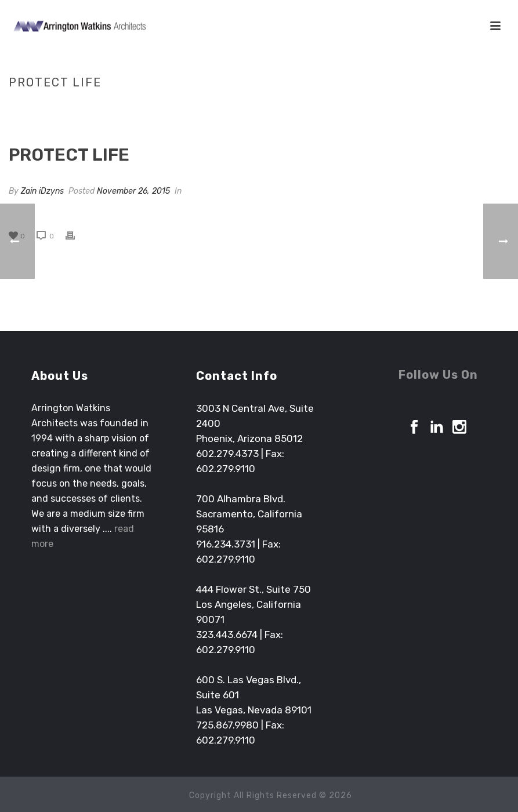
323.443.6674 (227, 635)
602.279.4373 (227, 454)
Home (393, 107)
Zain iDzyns (42, 191)
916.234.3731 (226, 544)
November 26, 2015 (133, 191)
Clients (426, 107)
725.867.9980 (227, 725)
